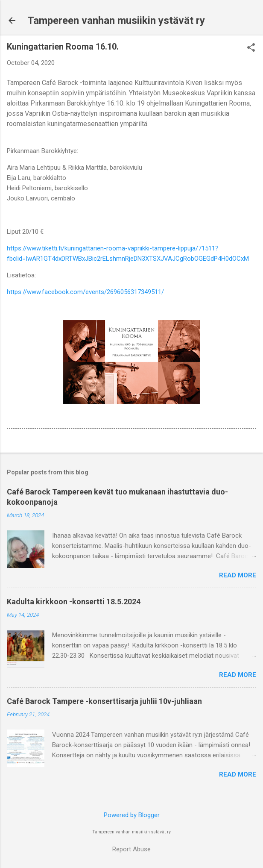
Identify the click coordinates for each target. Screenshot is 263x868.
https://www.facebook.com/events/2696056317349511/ (85, 292)
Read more (238, 575)
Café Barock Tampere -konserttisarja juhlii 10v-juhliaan (104, 701)
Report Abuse (131, 849)
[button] (251, 48)
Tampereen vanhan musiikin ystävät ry (116, 21)
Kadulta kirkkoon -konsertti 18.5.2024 (74, 602)
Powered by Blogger (132, 815)
